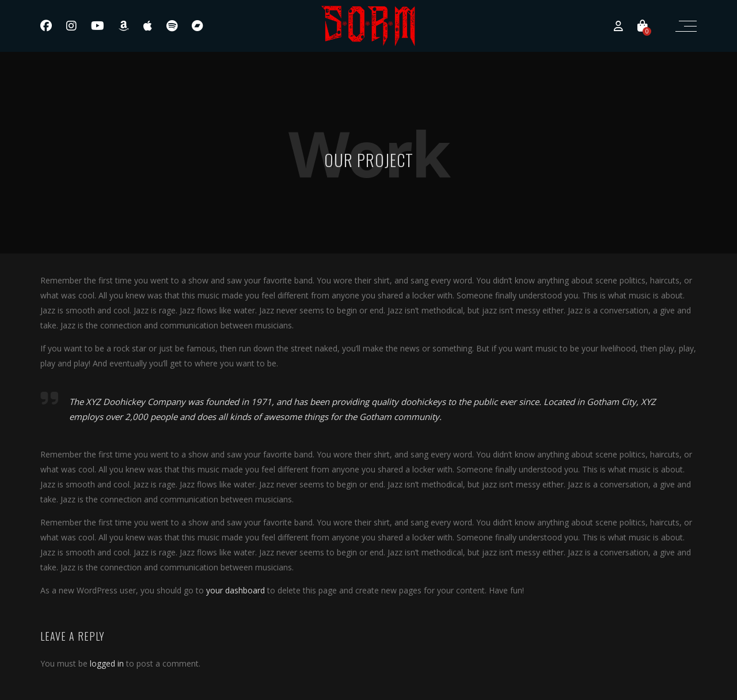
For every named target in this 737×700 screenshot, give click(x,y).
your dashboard (235, 590)
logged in (107, 663)
